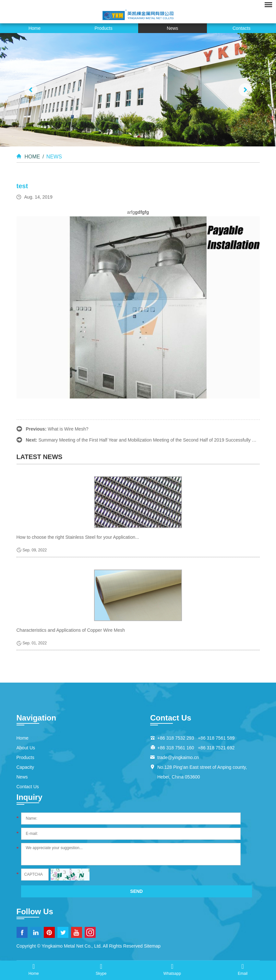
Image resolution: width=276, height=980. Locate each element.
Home (35, 28)
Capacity (25, 767)
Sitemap (152, 946)
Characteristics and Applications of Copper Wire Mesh (71, 630)
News (172, 28)
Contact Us (28, 787)
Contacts (241, 28)
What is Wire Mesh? (68, 429)
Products (104, 28)
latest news (40, 457)
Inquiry (30, 797)
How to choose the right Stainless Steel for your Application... (78, 537)
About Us (26, 748)
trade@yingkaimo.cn (178, 757)
